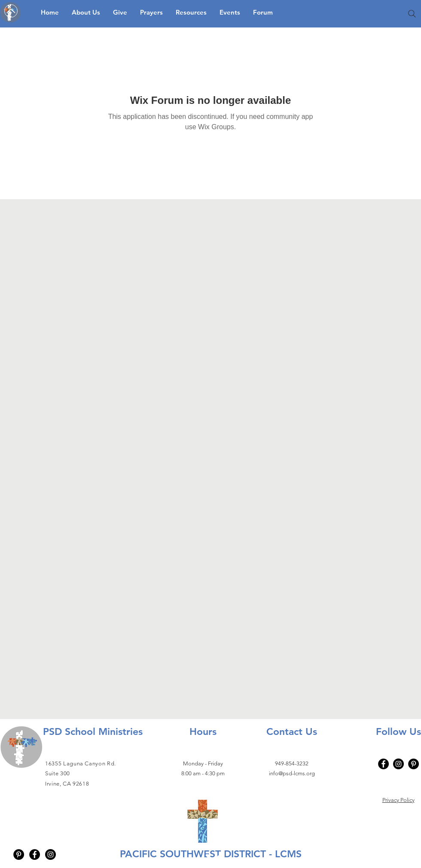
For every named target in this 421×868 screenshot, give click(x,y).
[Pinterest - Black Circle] (19, 854)
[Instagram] (398, 764)
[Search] (412, 14)
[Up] (11, 11)
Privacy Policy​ (398, 800)
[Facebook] (383, 764)
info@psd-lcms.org (292, 773)
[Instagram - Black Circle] (50, 854)
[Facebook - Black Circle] (35, 854)
